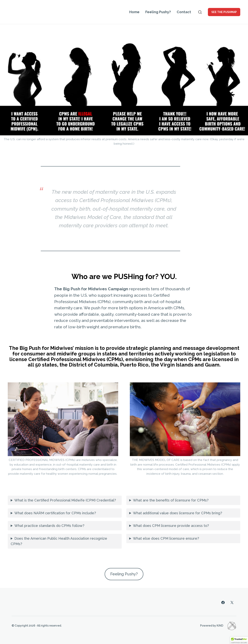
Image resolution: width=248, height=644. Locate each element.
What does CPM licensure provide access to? (171, 526)
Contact (184, 12)
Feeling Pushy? (158, 12)
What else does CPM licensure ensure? (166, 538)
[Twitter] (232, 603)
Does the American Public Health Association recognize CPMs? (59, 541)
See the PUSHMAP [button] (224, 12)
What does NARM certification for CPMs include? (55, 513)
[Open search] (200, 12)
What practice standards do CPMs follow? (49, 526)
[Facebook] (223, 603)
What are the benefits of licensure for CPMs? (171, 500)
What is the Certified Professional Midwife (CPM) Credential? (65, 500)
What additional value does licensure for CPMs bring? (177, 513)
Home (134, 12)
